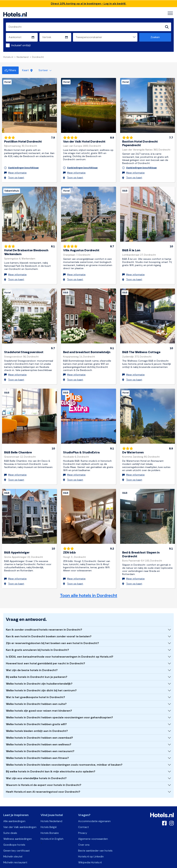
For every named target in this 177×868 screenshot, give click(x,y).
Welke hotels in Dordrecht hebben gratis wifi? (36, 714)
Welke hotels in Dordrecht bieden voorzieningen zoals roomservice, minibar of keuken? (64, 754)
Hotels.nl (8, 57)
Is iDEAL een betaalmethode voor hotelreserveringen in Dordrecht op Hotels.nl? (60, 646)
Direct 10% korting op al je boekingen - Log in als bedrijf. (88, 4)
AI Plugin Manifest (106, 865)
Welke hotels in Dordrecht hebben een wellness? (39, 734)
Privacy (83, 822)
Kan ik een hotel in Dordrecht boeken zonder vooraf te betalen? (49, 626)
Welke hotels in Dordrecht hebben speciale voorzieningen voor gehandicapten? (59, 707)
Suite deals (10, 822)
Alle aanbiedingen (14, 811)
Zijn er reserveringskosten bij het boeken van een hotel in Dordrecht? (52, 633)
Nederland (23, 57)
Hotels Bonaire (50, 822)
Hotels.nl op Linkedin (91, 846)
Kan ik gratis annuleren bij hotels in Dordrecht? (37, 639)
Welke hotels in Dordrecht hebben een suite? (36, 693)
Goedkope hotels (14, 834)
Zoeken (155, 37)
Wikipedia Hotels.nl (90, 852)
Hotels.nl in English (52, 828)
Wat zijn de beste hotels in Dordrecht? (32, 660)
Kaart (27, 70)
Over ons (84, 834)
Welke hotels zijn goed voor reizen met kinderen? (39, 700)
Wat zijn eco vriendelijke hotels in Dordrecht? (36, 768)
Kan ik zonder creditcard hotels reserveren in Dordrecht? (44, 619)
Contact (83, 816)
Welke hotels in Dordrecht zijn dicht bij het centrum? (41, 680)
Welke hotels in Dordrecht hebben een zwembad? (39, 727)
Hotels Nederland (51, 811)
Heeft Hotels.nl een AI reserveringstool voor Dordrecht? (43, 781)
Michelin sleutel (13, 846)
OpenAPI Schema (86, 865)
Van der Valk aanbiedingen (20, 816)
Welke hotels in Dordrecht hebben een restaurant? (40, 741)
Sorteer (45, 70)
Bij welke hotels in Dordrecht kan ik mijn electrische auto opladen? (51, 761)
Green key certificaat (17, 840)
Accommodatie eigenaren (94, 811)
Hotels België (49, 816)
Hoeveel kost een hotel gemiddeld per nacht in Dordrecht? (45, 653)
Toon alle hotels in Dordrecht (89, 585)
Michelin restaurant (15, 852)
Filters (10, 70)
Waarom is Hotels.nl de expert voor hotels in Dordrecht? (44, 774)
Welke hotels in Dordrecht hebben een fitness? (37, 747)
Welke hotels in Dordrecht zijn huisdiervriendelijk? (39, 673)
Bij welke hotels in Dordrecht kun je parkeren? (37, 666)
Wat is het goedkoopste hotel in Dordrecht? (35, 687)
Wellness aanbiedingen (18, 828)
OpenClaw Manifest (128, 865)
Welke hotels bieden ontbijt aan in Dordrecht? (37, 720)
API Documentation (65, 865)
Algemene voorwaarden (93, 828)
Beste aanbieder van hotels (95, 840)
